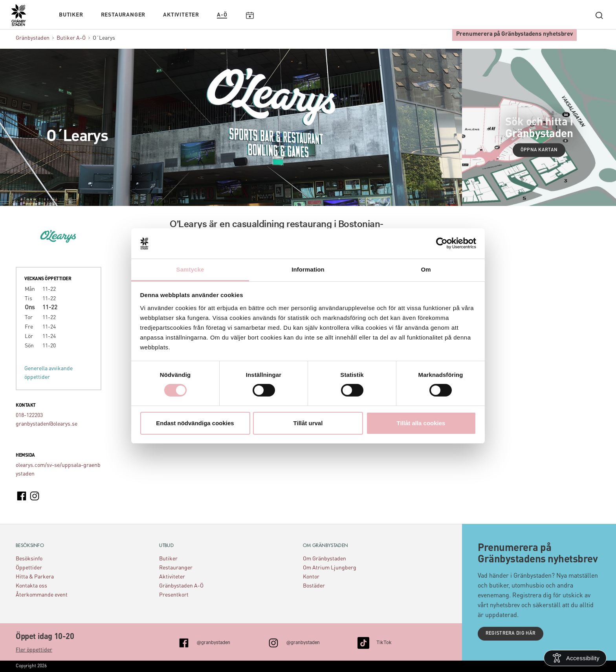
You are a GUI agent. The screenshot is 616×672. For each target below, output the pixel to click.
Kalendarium (250, 15)
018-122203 (29, 415)
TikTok (384, 642)
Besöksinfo (29, 559)
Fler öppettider (34, 650)
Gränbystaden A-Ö (181, 586)
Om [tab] (426, 269)
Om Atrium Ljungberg (330, 568)
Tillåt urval (308, 423)
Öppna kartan (539, 150)
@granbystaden (214, 642)
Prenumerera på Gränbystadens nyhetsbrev (514, 34)
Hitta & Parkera (35, 577)
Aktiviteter (181, 15)
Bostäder (314, 586)
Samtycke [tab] (190, 269)
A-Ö (222, 15)
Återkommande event (42, 595)
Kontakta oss (31, 586)
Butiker (71, 15)
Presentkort (174, 595)
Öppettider (29, 568)
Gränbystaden (33, 38)
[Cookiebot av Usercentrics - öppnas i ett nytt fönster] (442, 243)
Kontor (311, 577)
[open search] (599, 15)
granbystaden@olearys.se (47, 424)
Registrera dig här (511, 633)
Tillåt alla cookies (421, 423)
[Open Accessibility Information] (575, 658)
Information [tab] (308, 269)
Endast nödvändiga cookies (195, 423)
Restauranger (123, 15)
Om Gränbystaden (324, 559)
